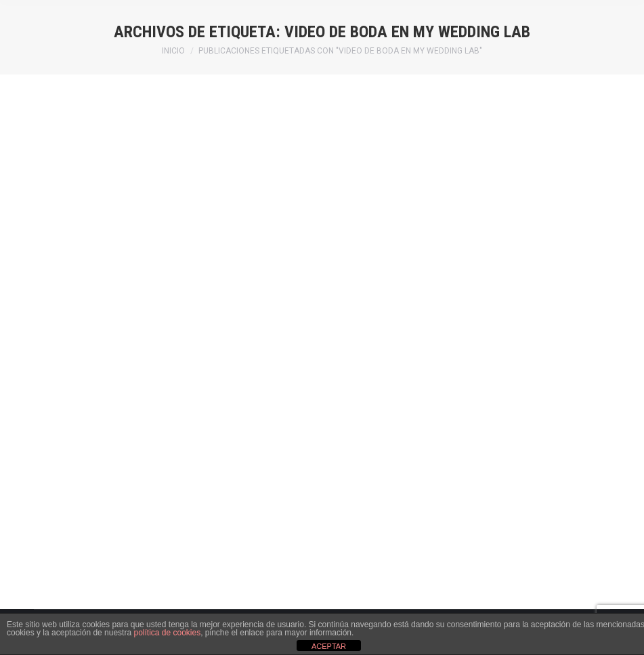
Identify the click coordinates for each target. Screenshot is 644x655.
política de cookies (167, 633)
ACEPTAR (329, 646)
